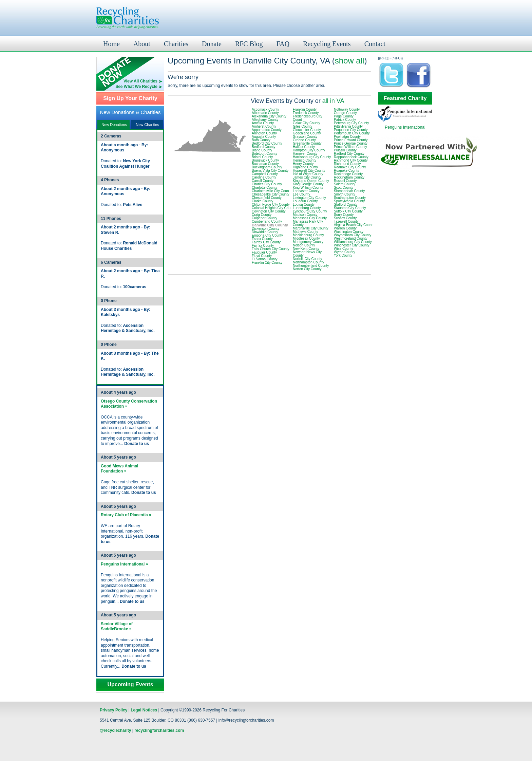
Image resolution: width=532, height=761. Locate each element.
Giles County (302, 126)
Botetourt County (264, 154)
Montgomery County (308, 242)
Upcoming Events (130, 685)
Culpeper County (264, 218)
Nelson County (304, 245)
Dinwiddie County (265, 232)
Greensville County (307, 143)
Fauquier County (264, 252)
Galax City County (307, 123)
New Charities (147, 125)
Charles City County (267, 184)
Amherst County (264, 126)
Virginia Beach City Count (353, 225)
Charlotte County (264, 188)
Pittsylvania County (348, 126)
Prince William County (350, 147)
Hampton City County (309, 150)
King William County (308, 188)
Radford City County (349, 154)
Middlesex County (306, 238)
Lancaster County (306, 191)
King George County (308, 184)
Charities (176, 44)
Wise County (344, 249)
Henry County (303, 164)
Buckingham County (267, 167)
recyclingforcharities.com (159, 730)
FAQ (283, 44)
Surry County (344, 215)
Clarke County (262, 201)
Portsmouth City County (352, 133)
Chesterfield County (267, 198)
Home (111, 44)
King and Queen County (311, 181)
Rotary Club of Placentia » (126, 515)
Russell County (345, 181)
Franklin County (305, 109)
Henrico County (305, 160)
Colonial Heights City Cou (271, 208)
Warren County (345, 228)
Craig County (262, 215)
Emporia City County (267, 235)
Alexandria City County (269, 116)
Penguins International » (124, 564)
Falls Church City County (271, 249)
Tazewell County (346, 221)
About (142, 44)
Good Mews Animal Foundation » (119, 469)
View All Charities (140, 81)
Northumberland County (311, 266)
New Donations (114, 125)
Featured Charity (405, 98)
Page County (344, 116)
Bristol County (262, 157)
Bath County (261, 140)
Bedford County (264, 147)
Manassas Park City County (308, 223)
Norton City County (307, 269)
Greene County (304, 140)
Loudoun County (305, 201)
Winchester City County (351, 245)
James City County (307, 177)
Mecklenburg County (308, 235)
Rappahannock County (351, 157)
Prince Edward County (351, 140)
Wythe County (345, 252)
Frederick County (306, 113)
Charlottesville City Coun (270, 191)
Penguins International (405, 127)
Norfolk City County (307, 259)
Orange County (345, 113)
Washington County (349, 232)
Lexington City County (309, 198)
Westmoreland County (351, 238)
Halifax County (304, 147)
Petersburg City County (351, 123)
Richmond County (347, 164)
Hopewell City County (309, 171)
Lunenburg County (307, 208)
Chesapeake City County (271, 194)
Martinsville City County (310, 228)
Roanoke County (347, 171)
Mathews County (305, 232)
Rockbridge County (348, 174)
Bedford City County (267, 143)
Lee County (301, 194)
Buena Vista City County (270, 171)
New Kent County (306, 249)
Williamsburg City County (353, 242)
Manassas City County (310, 218)
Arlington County (264, 133)
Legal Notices (144, 710)
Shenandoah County (349, 191)
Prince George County (351, 143)
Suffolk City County (348, 211)
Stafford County (346, 205)
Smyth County (345, 194)
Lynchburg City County (310, 211)
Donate (212, 44)
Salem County (345, 184)
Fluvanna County (265, 259)
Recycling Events (327, 44)
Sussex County (345, 218)
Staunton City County (350, 208)
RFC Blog (249, 44)
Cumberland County (267, 221)
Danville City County (270, 225)
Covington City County (269, 211)
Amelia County (263, 123)
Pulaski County (345, 150)
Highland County (305, 167)
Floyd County (262, 256)
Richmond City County (351, 160)
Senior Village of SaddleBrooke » (117, 627)
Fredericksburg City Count (308, 118)
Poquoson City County (351, 130)
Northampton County (308, 262)
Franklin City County (267, 263)
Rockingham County (349, 177)
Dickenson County (265, 229)
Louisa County (304, 205)
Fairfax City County (266, 242)
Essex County (262, 239)
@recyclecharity (115, 730)
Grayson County (305, 137)
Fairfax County (263, 246)
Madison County (305, 215)
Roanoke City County (350, 167)
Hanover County (305, 154)
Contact (375, 44)
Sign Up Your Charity (130, 98)
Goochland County (307, 133)
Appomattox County (267, 130)
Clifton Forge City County (271, 205)
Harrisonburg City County (312, 157)
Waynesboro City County (353, 235)
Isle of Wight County (308, 174)
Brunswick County (265, 160)
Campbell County (265, 174)
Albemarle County (265, 113)
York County (343, 255)
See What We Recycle (136, 87)
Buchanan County (265, 164)
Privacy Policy (113, 710)
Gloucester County (307, 130)
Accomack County (265, 109)
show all (350, 61)
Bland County (262, 150)
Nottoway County (347, 109)
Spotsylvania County (349, 201)
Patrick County (345, 120)
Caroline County (264, 177)
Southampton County (350, 198)
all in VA (333, 101)
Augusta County (264, 137)
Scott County (344, 188)
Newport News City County (307, 254)
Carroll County (263, 181)
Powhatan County (347, 137)
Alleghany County (265, 120)
